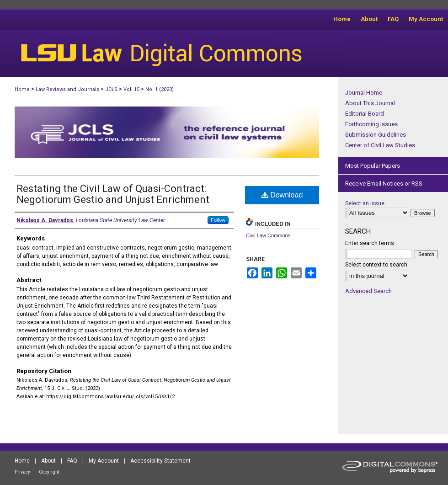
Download (282, 195)
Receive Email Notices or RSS (384, 184)
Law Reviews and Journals (67, 89)
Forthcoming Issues (371, 124)
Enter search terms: (370, 243)
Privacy (22, 472)
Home (22, 89)
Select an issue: (365, 203)
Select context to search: (377, 265)
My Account (104, 461)
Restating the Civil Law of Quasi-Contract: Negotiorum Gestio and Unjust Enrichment (113, 194)
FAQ (72, 461)
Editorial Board (365, 114)
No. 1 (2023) (160, 89)
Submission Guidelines (376, 135)
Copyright (49, 472)
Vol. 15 (131, 89)
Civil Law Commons (268, 235)
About (48, 461)
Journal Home (364, 93)
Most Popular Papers (373, 166)
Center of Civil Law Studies (380, 145)
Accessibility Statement (160, 461)
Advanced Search (368, 291)
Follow (218, 220)
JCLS (111, 89)
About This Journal (370, 103)
